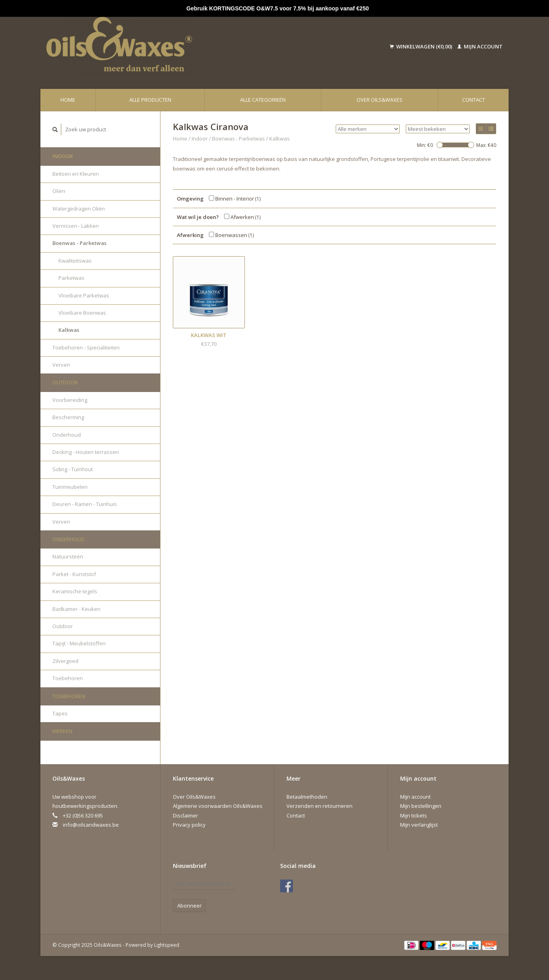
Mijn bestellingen (421, 806)
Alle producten (150, 100)
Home (68, 100)
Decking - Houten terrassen (86, 452)
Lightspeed (167, 945)
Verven (61, 365)
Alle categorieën (263, 100)
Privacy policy (189, 825)
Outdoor (65, 382)
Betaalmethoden (307, 797)
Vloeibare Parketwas (84, 295)
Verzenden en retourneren (320, 806)
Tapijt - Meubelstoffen (79, 643)
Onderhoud (67, 435)
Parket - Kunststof (74, 574)
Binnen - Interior (235, 199)
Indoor (63, 156)
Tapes (60, 713)
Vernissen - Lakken (76, 226)
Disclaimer (185, 815)
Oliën (59, 191)
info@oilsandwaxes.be (91, 825)
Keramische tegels (75, 591)
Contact (474, 100)
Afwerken (242, 217)
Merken (62, 731)
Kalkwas (69, 330)
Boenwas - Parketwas (79, 243)
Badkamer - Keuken (76, 609)
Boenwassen (231, 235)
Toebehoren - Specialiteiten (86, 347)
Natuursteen (68, 556)
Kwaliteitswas (75, 261)
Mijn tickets (414, 815)
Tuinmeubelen (70, 487)
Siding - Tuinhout (73, 469)
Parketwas (71, 278)
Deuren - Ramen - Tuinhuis (85, 504)
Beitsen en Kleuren (76, 174)
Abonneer (189, 906)
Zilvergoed (65, 661)
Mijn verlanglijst (419, 825)
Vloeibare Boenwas (82, 313)
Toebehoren (68, 678)
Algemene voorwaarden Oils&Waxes (218, 806)
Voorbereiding (70, 400)
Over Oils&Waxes (380, 100)
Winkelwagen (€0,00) (422, 46)
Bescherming (68, 417)
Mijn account (480, 46)
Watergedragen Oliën (79, 209)
